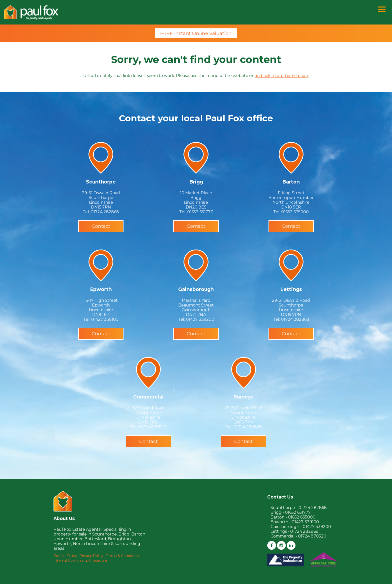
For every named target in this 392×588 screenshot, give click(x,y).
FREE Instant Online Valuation (196, 33)
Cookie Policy (65, 560)
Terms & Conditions (123, 560)
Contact (101, 227)
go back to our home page (281, 76)
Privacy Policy (91, 560)
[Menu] (382, 10)
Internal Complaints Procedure (80, 564)
